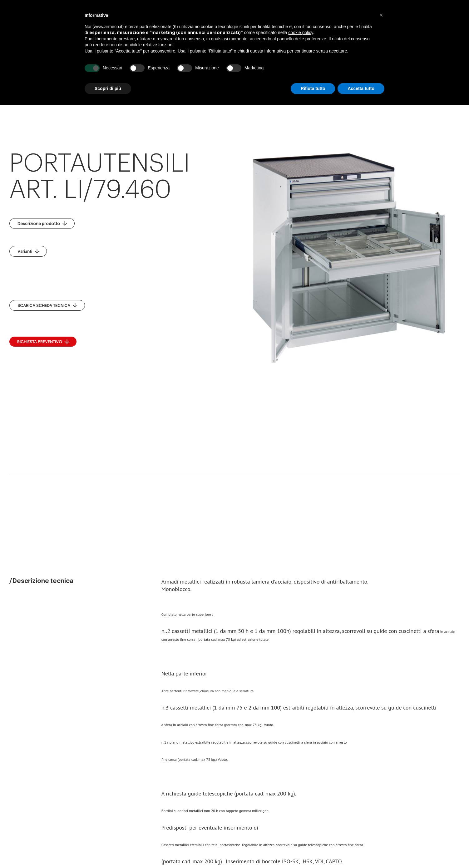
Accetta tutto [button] (361, 88)
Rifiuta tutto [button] (313, 88)
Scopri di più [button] (108, 88)
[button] (381, 15)
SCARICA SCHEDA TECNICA (47, 305)
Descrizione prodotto (42, 223)
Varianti (28, 251)
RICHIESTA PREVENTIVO (43, 342)
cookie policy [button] (301, 33)
